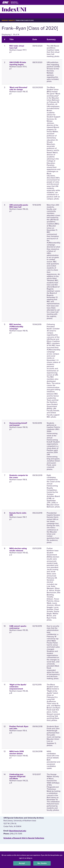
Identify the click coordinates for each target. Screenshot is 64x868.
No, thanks (42, 863)
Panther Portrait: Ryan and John (19, 728)
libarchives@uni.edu (18, 831)
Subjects (12, 20)
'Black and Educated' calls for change (18, 88)
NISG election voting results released (18, 549)
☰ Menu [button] (6, 16)
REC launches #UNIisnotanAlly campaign (16, 326)
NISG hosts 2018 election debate (17, 752)
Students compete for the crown (19, 476)
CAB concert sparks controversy (18, 627)
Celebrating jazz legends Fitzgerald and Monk (17, 776)
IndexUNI (14, 9)
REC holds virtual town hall (17, 47)
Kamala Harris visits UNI (18, 514)
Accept (22, 863)
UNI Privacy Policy (39, 858)
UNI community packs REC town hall (19, 206)
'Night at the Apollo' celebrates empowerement (18, 687)
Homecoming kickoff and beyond (18, 424)
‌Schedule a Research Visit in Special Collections (24, 838)
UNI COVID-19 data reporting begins (18, 63)
